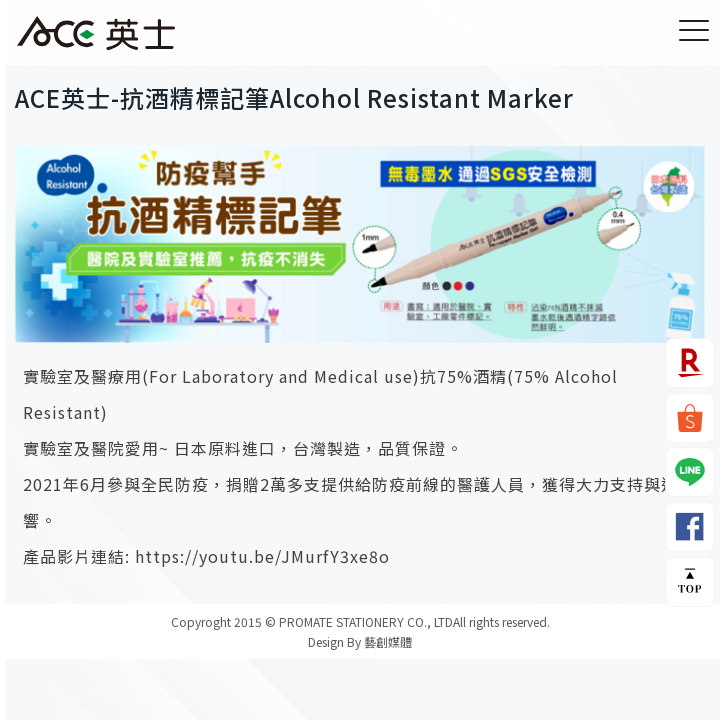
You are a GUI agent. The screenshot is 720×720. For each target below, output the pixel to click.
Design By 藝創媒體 (360, 641)
